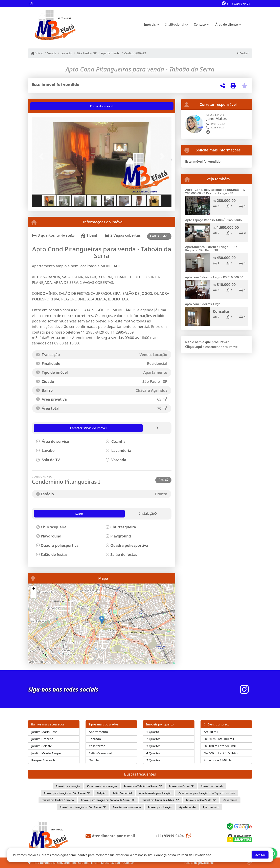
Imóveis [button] (150, 24)
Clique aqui (194, 347)
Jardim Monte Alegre (46, 753)
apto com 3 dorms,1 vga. (203, 304)
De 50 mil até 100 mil (219, 739)
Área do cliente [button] (227, 24)
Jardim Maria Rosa (44, 732)
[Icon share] (31, 4)
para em (67, 793)
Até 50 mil (211, 732)
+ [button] (34, 589)
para (68, 786)
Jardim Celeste (42, 746)
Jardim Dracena (42, 739)
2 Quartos (153, 739)
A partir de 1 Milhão (218, 760)
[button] (42, 156)
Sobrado (95, 739)
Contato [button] (200, 24)
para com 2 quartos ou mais (207, 793)
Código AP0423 (135, 53)
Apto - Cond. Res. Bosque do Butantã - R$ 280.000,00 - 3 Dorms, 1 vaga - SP (215, 191)
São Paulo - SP (87, 53)
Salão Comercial (100, 753)
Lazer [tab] (41, 513)
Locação (66, 53)
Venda (52, 53)
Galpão (94, 760)
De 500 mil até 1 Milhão (221, 753)
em (143, 786)
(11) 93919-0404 (239, 3)
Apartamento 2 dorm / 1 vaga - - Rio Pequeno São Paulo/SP (211, 248)
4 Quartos (153, 753)
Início (37, 53)
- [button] (33, 595)
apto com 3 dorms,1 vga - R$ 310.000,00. (215, 277)
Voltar (243, 53)
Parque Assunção (44, 760)
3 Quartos (153, 746)
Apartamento (110, 53)
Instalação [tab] (61, 513)
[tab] (45, 106)
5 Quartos (153, 760)
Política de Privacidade (194, 855)
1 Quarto (153, 732)
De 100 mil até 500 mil (220, 746)
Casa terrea (97, 746)
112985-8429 (215, 128)
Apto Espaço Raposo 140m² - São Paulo (213, 220)
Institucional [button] (175, 24)
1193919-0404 (216, 124)
